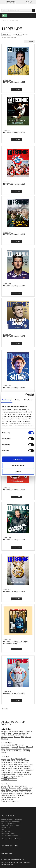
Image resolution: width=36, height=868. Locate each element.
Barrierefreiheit (8, 833)
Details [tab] (18, 400)
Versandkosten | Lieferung (12, 820)
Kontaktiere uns (7, 864)
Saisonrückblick (29, 3)
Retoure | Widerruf (9, 824)
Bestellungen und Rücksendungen (18, 862)
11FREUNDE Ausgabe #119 (14, 234)
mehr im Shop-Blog (11, 3)
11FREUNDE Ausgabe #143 (14, 286)
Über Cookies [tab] (29, 400)
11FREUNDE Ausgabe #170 (14, 336)
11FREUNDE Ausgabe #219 (14, 592)
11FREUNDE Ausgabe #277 (14, 693)
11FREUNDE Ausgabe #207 (14, 540)
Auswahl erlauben (18, 465)
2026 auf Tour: (29, 1)
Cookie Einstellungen (10, 835)
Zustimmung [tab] (7, 400)
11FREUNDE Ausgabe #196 (14, 490)
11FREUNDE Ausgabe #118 (14, 184)
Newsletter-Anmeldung (11, 826)
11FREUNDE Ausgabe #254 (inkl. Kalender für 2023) (16, 643)
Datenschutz (6, 831)
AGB (3, 829)
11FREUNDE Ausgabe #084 (14, 82)
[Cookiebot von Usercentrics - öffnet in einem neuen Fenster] (26, 395)
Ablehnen (18, 472)
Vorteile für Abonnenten (11, 822)
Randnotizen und (11, 1)
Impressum (6, 828)
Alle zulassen (18, 459)
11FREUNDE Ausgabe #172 (14, 388)
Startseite (6, 21)
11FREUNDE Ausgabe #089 (14, 132)
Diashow (29, 42)
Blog (3, 862)
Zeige (15, 34)
